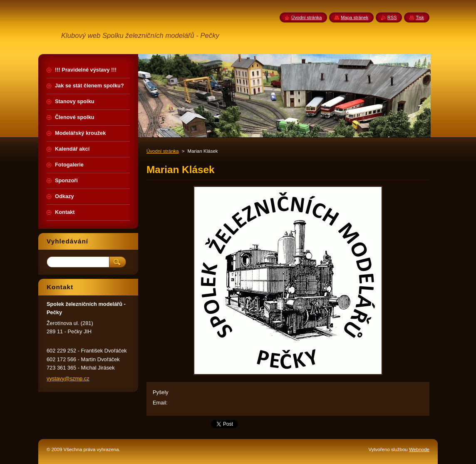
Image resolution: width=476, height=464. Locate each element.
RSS (392, 17)
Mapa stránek (355, 17)
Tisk (420, 17)
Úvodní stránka (162, 151)
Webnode (419, 449)
